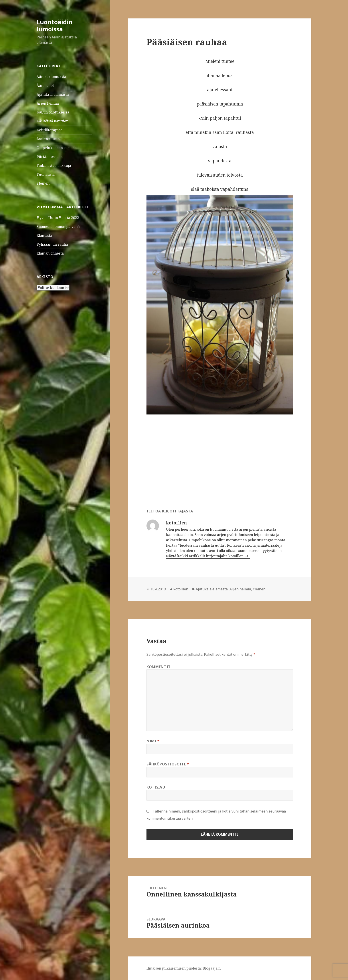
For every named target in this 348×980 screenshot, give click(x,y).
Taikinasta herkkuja (54, 165)
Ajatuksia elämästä (53, 94)
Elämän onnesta (50, 253)
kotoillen (181, 589)
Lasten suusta (48, 139)
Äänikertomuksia (51, 77)
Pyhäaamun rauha (52, 244)
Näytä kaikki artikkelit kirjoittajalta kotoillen (205, 556)
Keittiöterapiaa (49, 130)
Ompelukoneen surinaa (57, 148)
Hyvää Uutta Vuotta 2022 (58, 218)
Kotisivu (156, 787)
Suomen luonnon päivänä (58, 227)
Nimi (153, 741)
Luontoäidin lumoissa (55, 25)
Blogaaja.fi (212, 968)
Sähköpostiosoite (168, 764)
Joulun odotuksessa (53, 112)
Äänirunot (45, 86)
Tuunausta (46, 174)
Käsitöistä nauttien (52, 121)
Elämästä (44, 235)
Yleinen (43, 183)
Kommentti (159, 667)
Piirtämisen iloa (50, 157)
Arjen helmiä (48, 103)
